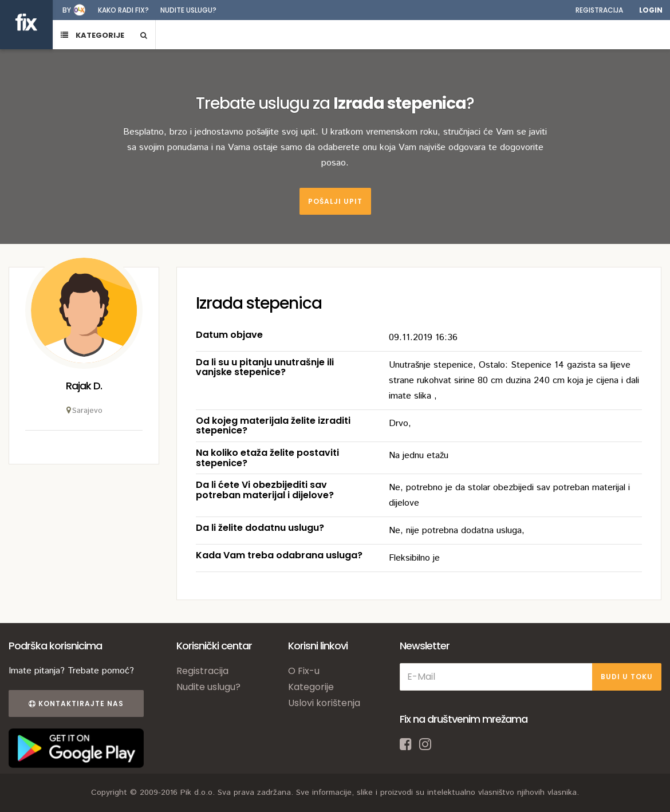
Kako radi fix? (123, 10)
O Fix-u (304, 671)
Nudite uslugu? (188, 10)
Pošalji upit (335, 201)
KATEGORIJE (92, 35)
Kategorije (311, 687)
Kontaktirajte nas (76, 703)
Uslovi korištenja (324, 703)
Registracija (599, 10)
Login (651, 10)
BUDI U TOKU (627, 677)
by (67, 10)
